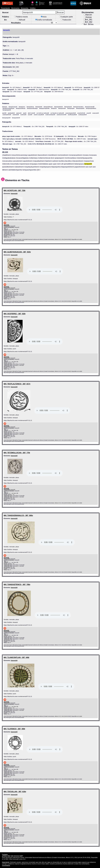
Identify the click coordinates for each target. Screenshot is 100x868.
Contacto (5, 854)
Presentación (5, 8)
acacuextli (96, 113)
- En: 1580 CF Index (17, 89)
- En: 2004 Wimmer (54, 92)
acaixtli (30, 115)
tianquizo (54, 108)
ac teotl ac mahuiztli (43, 113)
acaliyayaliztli (83, 115)
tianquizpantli (7, 110)
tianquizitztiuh (58, 107)
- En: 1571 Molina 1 (12, 87)
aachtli (4, 113)
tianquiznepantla (44, 108)
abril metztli (31, 113)
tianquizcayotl (13, 107)
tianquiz (5, 107)
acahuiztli (23, 115)
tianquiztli (14, 193)
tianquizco (22, 107)
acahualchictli (7, 115)
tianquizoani (62, 108)
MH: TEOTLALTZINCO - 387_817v (17, 384)
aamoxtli (19, 113)
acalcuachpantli (50, 115)
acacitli (89, 113)
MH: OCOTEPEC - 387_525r (15, 314)
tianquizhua (30, 107)
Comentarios (6, 865)
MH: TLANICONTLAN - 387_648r (16, 657)
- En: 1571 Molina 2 (53, 87)
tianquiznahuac (21, 108)
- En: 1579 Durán (73, 87)
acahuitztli (16, 115)
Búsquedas (25, 8)
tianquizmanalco (78, 107)
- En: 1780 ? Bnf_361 (61, 89)
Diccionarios (15, 8)
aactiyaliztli (11, 113)
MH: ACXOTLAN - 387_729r (15, 190)
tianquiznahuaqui (32, 108)
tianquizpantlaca (91, 108)
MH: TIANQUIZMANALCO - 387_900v (18, 515)
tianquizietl (39, 107)
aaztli (25, 113)
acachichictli (81, 113)
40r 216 (5, 152)
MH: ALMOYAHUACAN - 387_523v (17, 252)
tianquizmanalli (90, 107)
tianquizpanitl (80, 108)
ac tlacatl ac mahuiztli (57, 113)
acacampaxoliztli (71, 113)
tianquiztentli (16, 118)
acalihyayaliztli (72, 115)
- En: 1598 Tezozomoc (39, 89)
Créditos (33, 8)
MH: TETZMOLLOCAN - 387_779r (17, 453)
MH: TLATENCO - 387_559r (14, 729)
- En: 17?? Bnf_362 (33, 92)
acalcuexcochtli (61, 115)
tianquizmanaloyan (8, 108)
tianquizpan (71, 108)
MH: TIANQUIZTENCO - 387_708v (17, 584)
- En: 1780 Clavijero (12, 92)
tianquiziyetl (68, 107)
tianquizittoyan (48, 107)
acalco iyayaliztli (39, 115)
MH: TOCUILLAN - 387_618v (15, 792)
